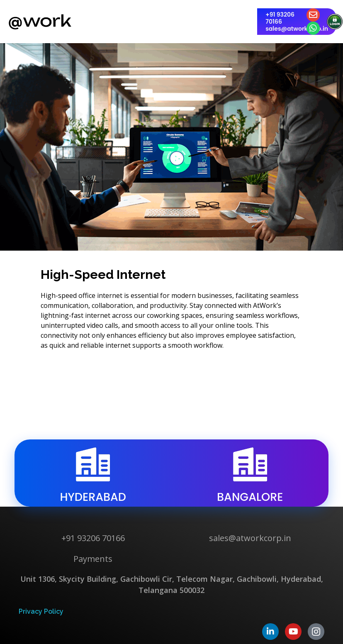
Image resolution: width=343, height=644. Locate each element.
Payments (93, 559)
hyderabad (93, 497)
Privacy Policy (41, 611)
